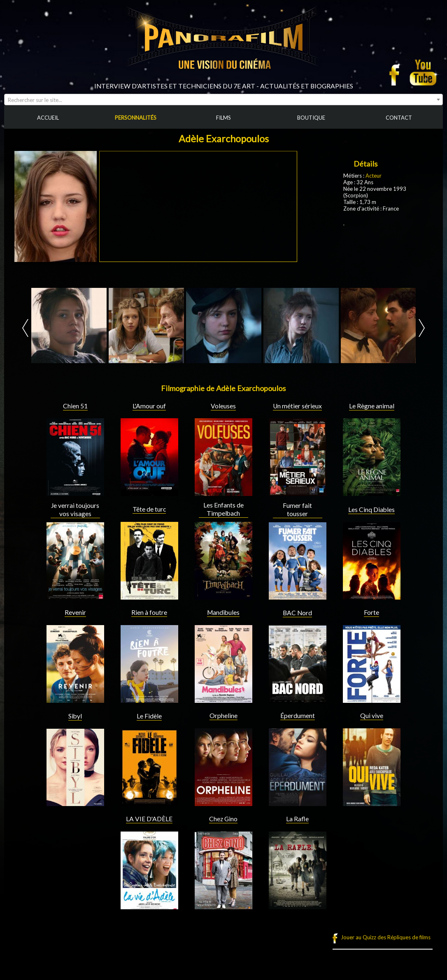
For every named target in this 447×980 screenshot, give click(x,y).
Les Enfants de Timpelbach (223, 509)
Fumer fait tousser (297, 510)
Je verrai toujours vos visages (75, 510)
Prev (25, 328)
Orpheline (223, 716)
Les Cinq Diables (371, 510)
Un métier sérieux (297, 406)
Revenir (75, 612)
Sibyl (75, 716)
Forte (371, 612)
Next (422, 328)
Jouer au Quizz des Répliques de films (386, 937)
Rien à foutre (149, 612)
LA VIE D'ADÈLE (149, 819)
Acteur (374, 176)
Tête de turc (149, 509)
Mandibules (223, 612)
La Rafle (297, 819)
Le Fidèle (149, 716)
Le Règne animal (372, 406)
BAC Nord (297, 613)
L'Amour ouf (149, 406)
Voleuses (223, 406)
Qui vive (372, 716)
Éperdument (298, 716)
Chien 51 (75, 406)
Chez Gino (223, 819)
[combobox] (223, 100)
